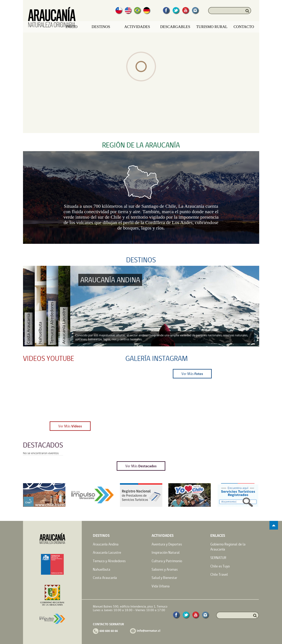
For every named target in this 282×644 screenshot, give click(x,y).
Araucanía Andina (106, 544)
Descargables (175, 27)
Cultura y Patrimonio (167, 561)
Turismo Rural (212, 27)
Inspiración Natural (166, 552)
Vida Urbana (161, 586)
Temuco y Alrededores (109, 561)
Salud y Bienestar (164, 578)
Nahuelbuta (102, 569)
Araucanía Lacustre (107, 552)
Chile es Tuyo (220, 566)
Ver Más (70, 426)
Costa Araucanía (105, 578)
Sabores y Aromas (165, 569)
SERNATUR (218, 558)
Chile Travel (219, 574)
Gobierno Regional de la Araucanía (228, 547)
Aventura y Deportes (167, 544)
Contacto (244, 27)
